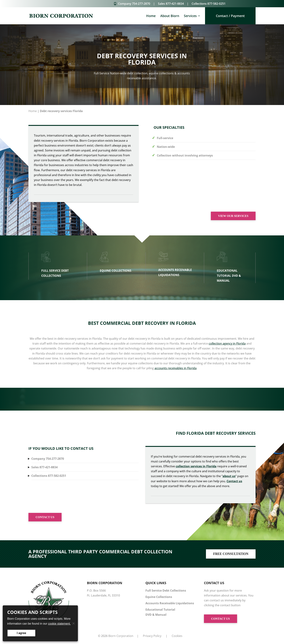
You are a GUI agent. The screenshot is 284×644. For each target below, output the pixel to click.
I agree (22, 633)
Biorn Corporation (121, 636)
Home (151, 16)
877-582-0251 (216, 4)
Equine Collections (159, 597)
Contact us (234, 481)
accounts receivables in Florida (176, 368)
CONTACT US (45, 517)
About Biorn (170, 16)
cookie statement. (59, 624)
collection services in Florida (196, 466)
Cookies (177, 636)
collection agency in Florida (227, 343)
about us (229, 476)
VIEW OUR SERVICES (233, 216)
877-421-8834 (175, 4)
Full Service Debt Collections (166, 590)
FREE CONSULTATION (231, 554)
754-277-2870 (141, 4)
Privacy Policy (152, 636)
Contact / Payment (230, 16)
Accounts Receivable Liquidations (170, 603)
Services (190, 16)
